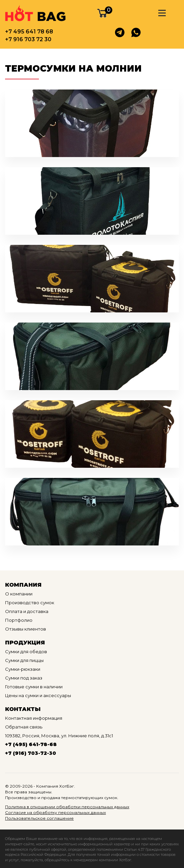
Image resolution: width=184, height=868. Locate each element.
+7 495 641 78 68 (29, 32)
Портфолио (19, 620)
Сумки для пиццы (24, 660)
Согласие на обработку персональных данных (55, 812)
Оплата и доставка (27, 611)
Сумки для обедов (26, 652)
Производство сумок (30, 603)
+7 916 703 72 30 (28, 39)
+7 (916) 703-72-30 (31, 753)
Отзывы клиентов (26, 629)
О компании (19, 594)
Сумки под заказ (24, 678)
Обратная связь (24, 727)
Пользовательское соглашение (39, 818)
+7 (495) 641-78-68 (31, 744)
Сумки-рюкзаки (23, 669)
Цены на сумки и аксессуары (38, 695)
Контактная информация (34, 718)
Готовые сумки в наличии (34, 687)
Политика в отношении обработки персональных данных (67, 807)
